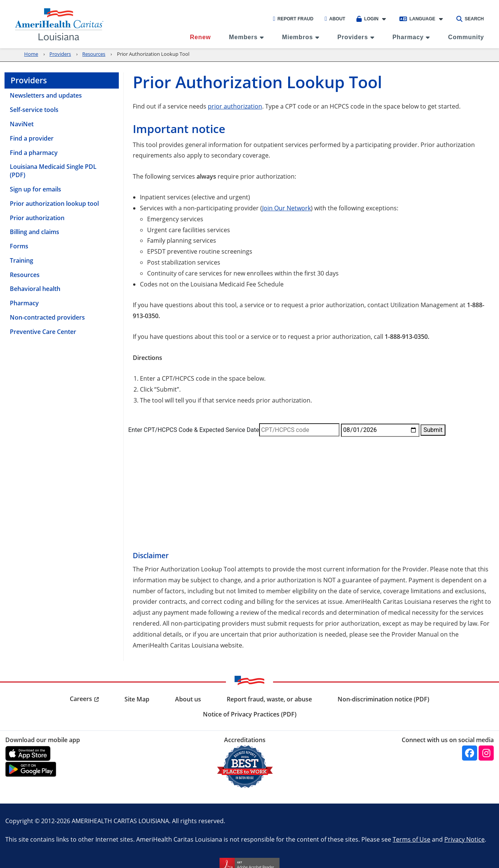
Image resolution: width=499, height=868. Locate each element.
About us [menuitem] (188, 699)
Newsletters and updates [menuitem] (46, 95)
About (335, 19)
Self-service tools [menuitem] (34, 110)
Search (470, 19)
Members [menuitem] (243, 37)
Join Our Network (286, 208)
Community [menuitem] (466, 37)
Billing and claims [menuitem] (35, 232)
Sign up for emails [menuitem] (35, 189)
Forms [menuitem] (19, 246)
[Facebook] (470, 753)
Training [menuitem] (21, 260)
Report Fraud (293, 19)
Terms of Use (411, 839)
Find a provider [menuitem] (32, 138)
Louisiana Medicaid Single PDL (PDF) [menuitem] (53, 171)
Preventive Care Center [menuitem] (43, 332)
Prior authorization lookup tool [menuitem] (54, 204)
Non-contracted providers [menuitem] (47, 317)
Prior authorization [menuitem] (37, 218)
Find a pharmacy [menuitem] (34, 153)
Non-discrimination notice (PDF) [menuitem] (383, 699)
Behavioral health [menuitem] (35, 289)
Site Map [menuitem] (137, 699)
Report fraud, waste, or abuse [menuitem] (269, 699)
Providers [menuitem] (353, 37)
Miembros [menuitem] (298, 37)
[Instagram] (486, 753)
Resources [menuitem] (25, 275)
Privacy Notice (464, 839)
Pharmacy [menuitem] (408, 37)
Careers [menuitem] (81, 699)
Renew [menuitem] (201, 37)
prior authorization (235, 106)
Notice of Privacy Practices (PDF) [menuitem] (250, 714)
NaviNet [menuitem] (22, 124)
